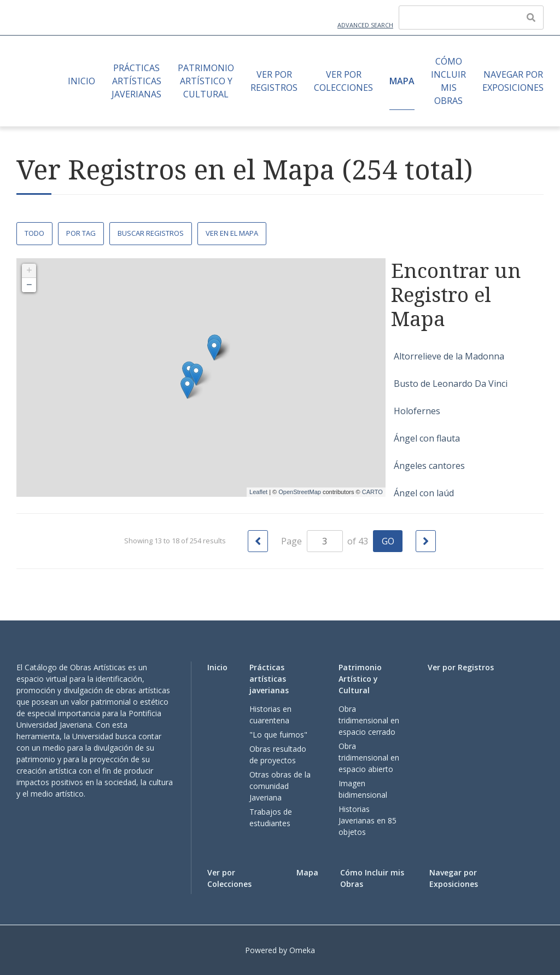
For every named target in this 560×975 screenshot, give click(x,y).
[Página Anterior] (258, 541)
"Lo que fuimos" (278, 735)
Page (312, 541)
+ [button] (29, 271)
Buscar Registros (151, 233)
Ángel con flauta (427, 438)
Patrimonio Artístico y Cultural (206, 81)
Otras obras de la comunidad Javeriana (280, 786)
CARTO (372, 492)
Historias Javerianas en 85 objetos (367, 820)
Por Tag (81, 233)
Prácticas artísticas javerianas (136, 81)
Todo (34, 233)
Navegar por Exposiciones (513, 81)
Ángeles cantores (429, 466)
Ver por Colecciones (343, 81)
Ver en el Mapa (232, 233)
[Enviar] (531, 18)
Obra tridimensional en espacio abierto (369, 758)
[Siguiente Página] (426, 541)
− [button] (29, 285)
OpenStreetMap (300, 492)
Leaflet (258, 492)
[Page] (325, 541)
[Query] (471, 18)
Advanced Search (365, 25)
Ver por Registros (274, 81)
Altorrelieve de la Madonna (449, 356)
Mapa (402, 81)
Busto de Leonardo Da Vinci (451, 384)
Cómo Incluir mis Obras (448, 81)
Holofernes (417, 411)
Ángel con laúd (424, 493)
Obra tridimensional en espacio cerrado (369, 720)
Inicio (81, 81)
